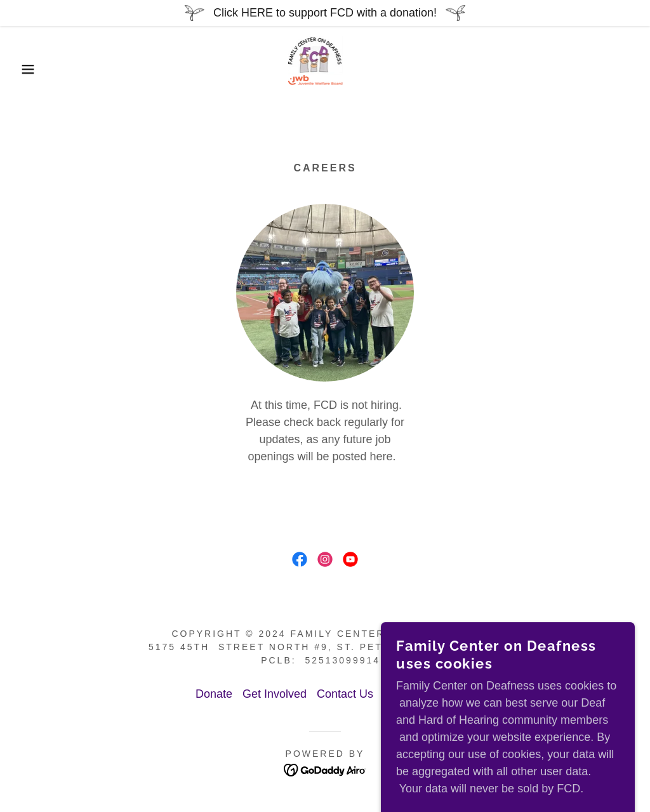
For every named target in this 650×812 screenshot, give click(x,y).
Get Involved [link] (275, 694)
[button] (32, 69)
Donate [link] (214, 694)
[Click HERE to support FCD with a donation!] (325, 13)
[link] (325, 69)
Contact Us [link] (345, 694)
